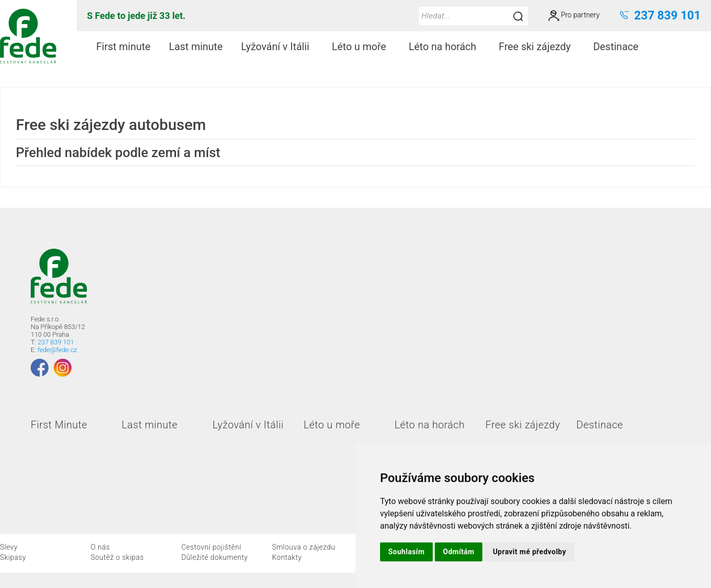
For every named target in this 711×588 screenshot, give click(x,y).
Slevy (9, 547)
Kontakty (287, 557)
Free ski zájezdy (539, 47)
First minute (123, 47)
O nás (100, 547)
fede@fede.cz (57, 350)
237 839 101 (56, 342)
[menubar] (369, 47)
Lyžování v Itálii (279, 47)
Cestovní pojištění (211, 547)
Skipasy (13, 557)
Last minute (196, 47)
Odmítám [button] (459, 552)
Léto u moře (363, 47)
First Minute (59, 425)
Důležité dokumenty (214, 557)
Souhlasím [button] (406, 552)
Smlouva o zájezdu (304, 547)
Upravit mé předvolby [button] (529, 552)
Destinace (620, 47)
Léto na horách (447, 47)
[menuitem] (123, 47)
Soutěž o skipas (117, 557)
